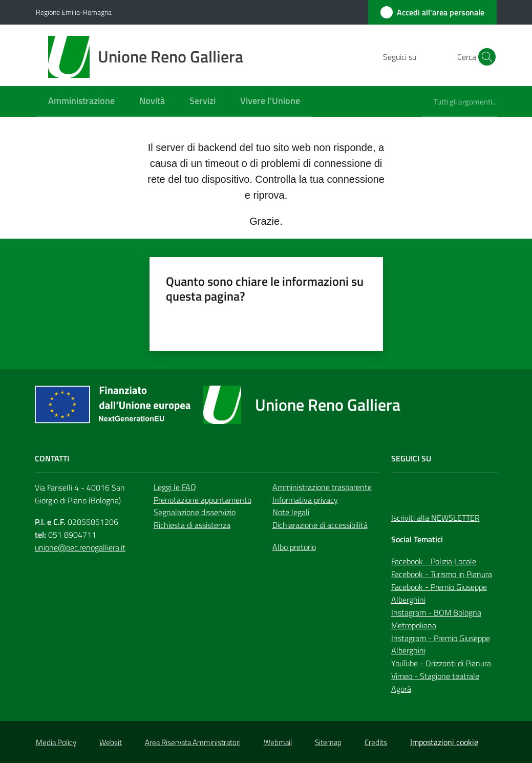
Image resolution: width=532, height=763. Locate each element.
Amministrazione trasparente (322, 487)
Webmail (278, 742)
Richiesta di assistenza (192, 525)
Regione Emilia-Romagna (74, 12)
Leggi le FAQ (175, 487)
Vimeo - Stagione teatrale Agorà (435, 682)
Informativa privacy (305, 500)
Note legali (291, 512)
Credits (376, 742)
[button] (484, 57)
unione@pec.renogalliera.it (80, 547)
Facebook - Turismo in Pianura (442, 574)
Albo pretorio (294, 547)
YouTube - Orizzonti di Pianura (441, 663)
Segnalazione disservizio (195, 512)
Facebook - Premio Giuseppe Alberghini (439, 593)
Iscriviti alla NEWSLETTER (435, 518)
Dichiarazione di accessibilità (320, 525)
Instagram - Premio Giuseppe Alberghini (441, 644)
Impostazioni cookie (444, 742)
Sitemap (328, 742)
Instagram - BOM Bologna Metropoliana (436, 619)
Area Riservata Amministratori (193, 742)
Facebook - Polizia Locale (434, 561)
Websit (111, 742)
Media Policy (56, 742)
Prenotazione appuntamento (203, 500)
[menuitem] (81, 102)
